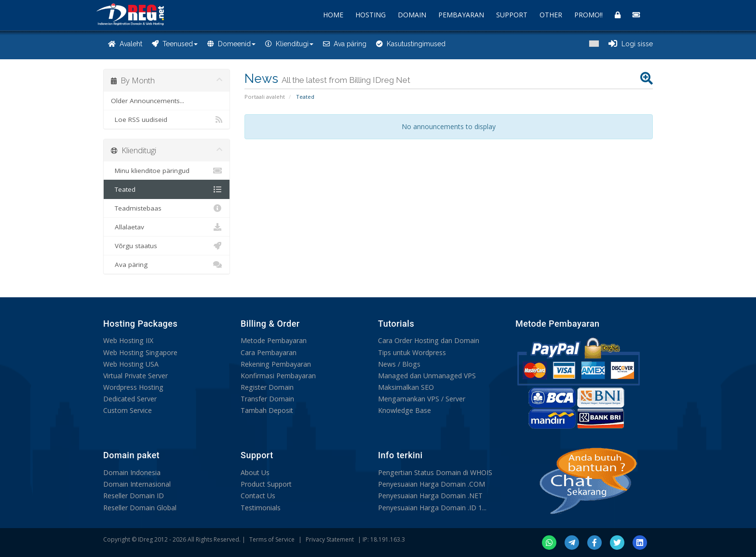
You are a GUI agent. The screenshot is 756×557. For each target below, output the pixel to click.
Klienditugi (289, 44)
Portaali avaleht (265, 97)
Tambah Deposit (267, 410)
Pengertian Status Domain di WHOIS (435, 472)
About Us (255, 472)
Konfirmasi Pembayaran (278, 375)
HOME (333, 15)
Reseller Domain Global (140, 507)
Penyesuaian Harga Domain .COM (431, 484)
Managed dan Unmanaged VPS (426, 375)
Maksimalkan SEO (406, 387)
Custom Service (128, 410)
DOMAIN (412, 15)
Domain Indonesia (132, 472)
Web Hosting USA (131, 364)
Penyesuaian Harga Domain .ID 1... (432, 507)
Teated (167, 189)
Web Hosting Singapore (140, 352)
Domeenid (231, 44)
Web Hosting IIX (128, 340)
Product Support (266, 484)
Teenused (175, 44)
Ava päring (345, 44)
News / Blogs (399, 364)
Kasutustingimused (411, 44)
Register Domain (267, 387)
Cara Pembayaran (269, 352)
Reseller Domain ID (134, 496)
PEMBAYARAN (461, 15)
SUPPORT (512, 15)
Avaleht (125, 44)
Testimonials (261, 507)
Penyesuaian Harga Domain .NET (430, 496)
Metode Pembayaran (274, 340)
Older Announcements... (148, 101)
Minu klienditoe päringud (167, 171)
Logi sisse (631, 44)
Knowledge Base (404, 410)
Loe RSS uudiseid (167, 119)
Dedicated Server (130, 398)
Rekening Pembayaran (276, 364)
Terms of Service (272, 539)
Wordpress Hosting (133, 387)
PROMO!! (588, 15)
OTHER (551, 15)
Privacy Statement (330, 539)
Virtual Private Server (135, 375)
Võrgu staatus (167, 246)
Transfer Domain (267, 398)
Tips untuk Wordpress (412, 352)
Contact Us (258, 496)
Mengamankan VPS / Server (421, 398)
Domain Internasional (137, 484)
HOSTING (371, 15)
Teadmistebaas (167, 208)
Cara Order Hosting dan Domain (428, 340)
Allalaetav (167, 227)
